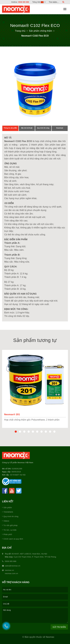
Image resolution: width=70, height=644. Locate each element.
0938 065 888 (23, 2)
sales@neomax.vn (13, 566)
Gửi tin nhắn (59, 627)
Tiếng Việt (39, 2)
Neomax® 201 (12, 414)
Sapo (42, 641)
